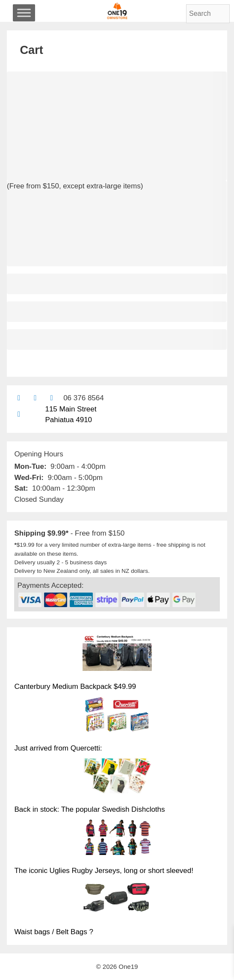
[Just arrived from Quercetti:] (117, 715)
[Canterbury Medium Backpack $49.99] (117, 654)
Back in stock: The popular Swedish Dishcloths (89, 809)
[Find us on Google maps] (19, 414)
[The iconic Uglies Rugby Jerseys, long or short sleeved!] (117, 838)
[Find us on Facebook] (35, 398)
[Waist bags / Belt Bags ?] (117, 900)
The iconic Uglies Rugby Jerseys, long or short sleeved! (104, 871)
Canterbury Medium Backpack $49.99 (75, 687)
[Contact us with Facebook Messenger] (52, 398)
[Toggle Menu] (24, 13)
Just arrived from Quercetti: (58, 748)
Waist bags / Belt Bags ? (54, 932)
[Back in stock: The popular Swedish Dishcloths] (117, 777)
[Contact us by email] (19, 398)
